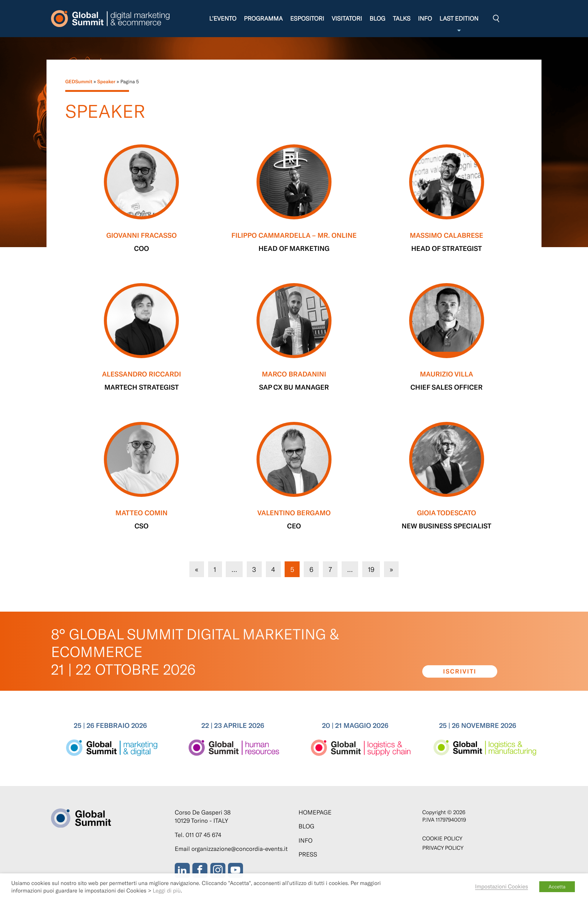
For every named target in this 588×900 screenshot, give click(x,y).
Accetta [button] (557, 886)
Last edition (459, 24)
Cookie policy (442, 838)
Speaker (106, 81)
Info (425, 19)
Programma (263, 19)
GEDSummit (79, 81)
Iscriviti (460, 671)
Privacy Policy (443, 848)
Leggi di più (167, 890)
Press (308, 854)
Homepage (315, 812)
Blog (377, 19)
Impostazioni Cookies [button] (502, 886)
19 (371, 569)
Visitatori (347, 19)
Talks (401, 19)
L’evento (223, 19)
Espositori (307, 19)
